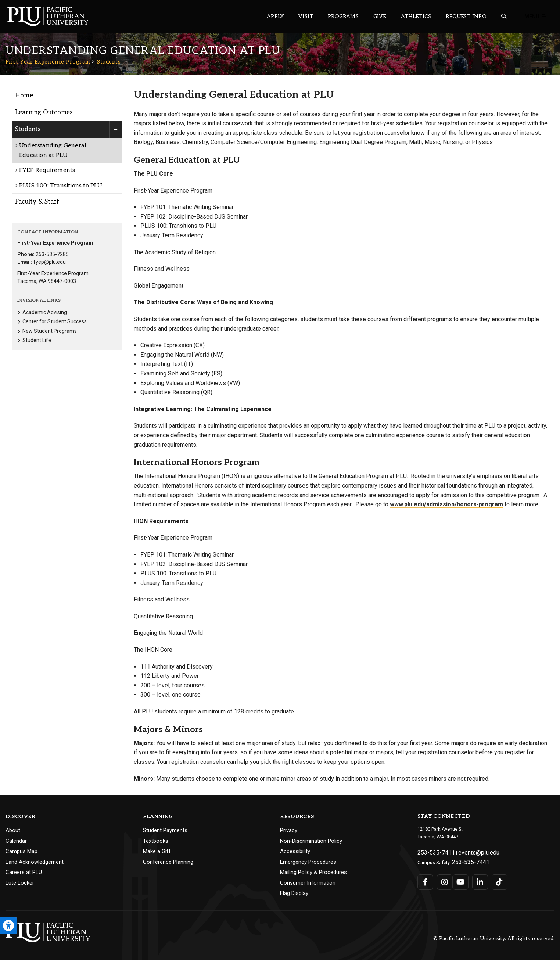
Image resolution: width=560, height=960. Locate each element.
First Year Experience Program (48, 62)
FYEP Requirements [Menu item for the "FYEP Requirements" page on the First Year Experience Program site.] (47, 170)
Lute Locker (20, 883)
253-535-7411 (432, 851)
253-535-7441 (466, 859)
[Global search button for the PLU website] (504, 16)
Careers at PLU (24, 872)
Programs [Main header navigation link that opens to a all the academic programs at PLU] (343, 16)
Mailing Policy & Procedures (313, 872)
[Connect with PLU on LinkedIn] (475, 878)
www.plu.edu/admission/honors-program (446, 504)
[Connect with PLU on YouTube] (458, 878)
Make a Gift (157, 851)
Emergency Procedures (308, 862)
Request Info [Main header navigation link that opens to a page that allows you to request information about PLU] (466, 16)
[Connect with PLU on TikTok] (492, 878)
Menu (536, 17)
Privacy (289, 830)
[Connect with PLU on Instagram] (441, 878)
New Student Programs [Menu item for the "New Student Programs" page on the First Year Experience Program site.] (50, 331)
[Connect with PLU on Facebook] (425, 878)
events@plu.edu (466, 851)
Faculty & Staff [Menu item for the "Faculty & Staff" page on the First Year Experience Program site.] (37, 202)
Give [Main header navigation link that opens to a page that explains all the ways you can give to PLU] (380, 16)
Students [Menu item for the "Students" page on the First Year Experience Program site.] (28, 129)
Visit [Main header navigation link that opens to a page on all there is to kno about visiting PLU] (306, 16)
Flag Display (294, 893)
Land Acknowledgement (35, 862)
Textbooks (156, 841)
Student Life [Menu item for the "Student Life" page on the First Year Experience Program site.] (37, 340)
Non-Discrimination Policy (311, 841)
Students (109, 62)
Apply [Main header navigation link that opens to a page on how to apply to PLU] (275, 16)
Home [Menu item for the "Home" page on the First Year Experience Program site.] (24, 96)
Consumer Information (308, 883)
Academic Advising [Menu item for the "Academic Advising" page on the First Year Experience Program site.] (45, 312)
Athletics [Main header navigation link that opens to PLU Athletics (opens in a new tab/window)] (416, 16)
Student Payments (165, 830)
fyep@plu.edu (50, 262)
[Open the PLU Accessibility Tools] (8, 926)
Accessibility (295, 851)
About (13, 830)
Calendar (16, 841)
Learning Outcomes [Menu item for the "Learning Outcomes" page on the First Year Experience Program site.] (44, 112)
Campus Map (21, 851)
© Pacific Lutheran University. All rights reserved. (494, 939)
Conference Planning (168, 862)
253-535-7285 (52, 254)
